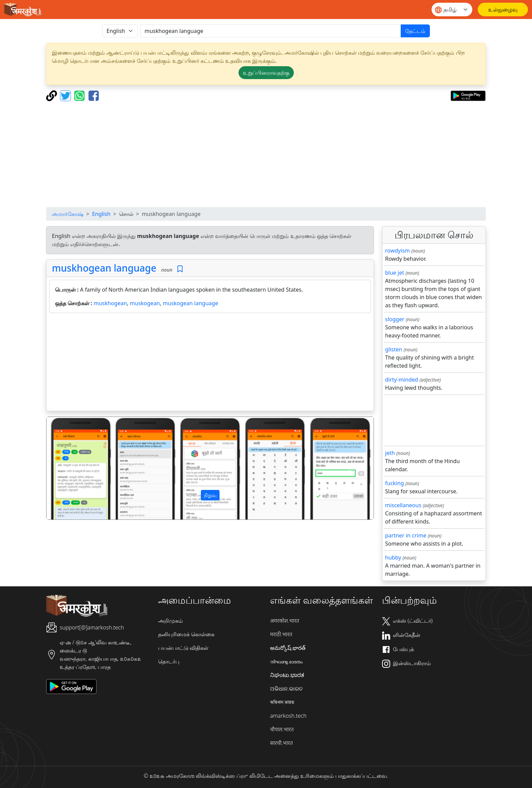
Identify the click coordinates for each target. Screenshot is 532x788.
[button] (71, 468)
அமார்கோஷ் (68, 214)
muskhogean (110, 303)
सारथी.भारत (281, 743)
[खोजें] (271, 31)
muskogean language (191, 303)
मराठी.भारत (281, 634)
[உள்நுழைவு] (503, 10)
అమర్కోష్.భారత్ (288, 648)
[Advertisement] (266, 154)
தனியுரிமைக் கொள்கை (186, 634)
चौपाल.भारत (282, 729)
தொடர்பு (169, 661)
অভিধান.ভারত (282, 702)
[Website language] (452, 10)
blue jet (395, 273)
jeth (390, 453)
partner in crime (406, 535)
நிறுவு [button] (210, 495)
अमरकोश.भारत (285, 621)
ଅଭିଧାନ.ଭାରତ (286, 689)
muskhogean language (104, 268)
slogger (395, 319)
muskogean (145, 303)
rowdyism (397, 251)
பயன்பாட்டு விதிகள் (183, 648)
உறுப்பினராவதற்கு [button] (266, 73)
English (101, 214)
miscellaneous (403, 505)
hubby (393, 557)
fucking (394, 483)
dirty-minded (402, 380)
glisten (394, 349)
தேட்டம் (415, 31)
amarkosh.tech (288, 716)
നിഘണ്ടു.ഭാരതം (286, 661)
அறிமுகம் (170, 621)
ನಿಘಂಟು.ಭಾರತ (287, 675)
